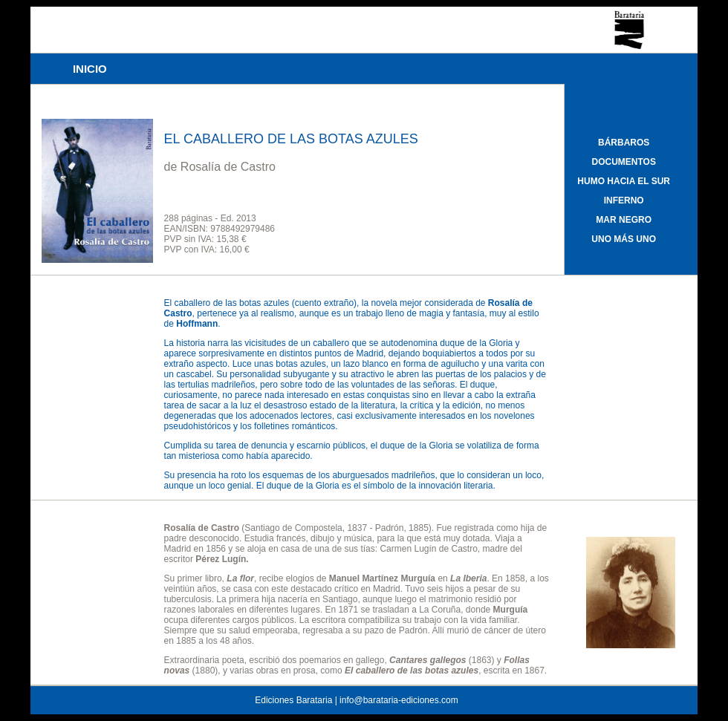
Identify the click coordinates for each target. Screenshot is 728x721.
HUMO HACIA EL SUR (624, 181)
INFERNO (624, 200)
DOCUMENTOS (623, 162)
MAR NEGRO (624, 220)
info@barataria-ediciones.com (399, 700)
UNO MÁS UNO (624, 239)
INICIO (90, 69)
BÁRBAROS (624, 143)
